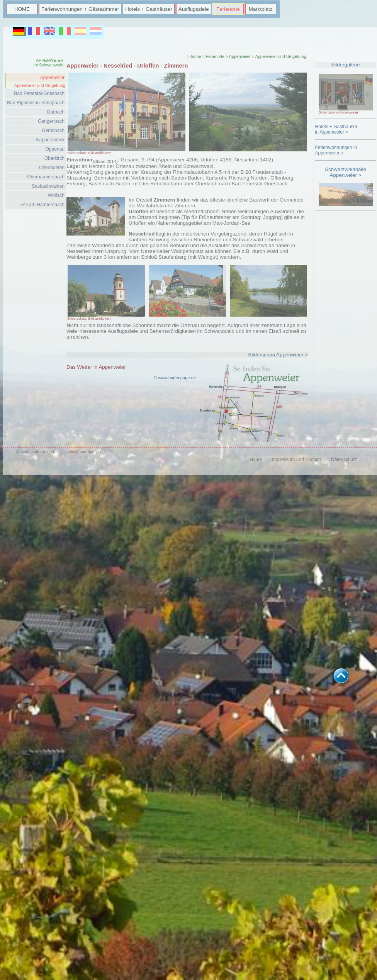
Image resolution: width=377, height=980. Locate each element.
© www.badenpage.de (175, 378)
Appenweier (52, 78)
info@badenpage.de (86, 452)
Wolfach (56, 195)
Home (256, 459)
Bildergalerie (345, 65)
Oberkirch (54, 158)
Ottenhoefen (52, 168)
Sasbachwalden (48, 186)
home (196, 56)
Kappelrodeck (50, 140)
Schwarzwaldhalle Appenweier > (346, 172)
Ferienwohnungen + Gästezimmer (80, 9)
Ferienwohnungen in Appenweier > (336, 150)
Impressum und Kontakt (296, 459)
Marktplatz (261, 9)
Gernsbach (53, 131)
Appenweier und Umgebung (40, 85)
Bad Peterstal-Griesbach (39, 93)
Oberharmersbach (46, 177)
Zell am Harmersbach (42, 205)
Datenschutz (344, 459)
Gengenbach (51, 121)
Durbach (56, 112)
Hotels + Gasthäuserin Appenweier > (336, 129)
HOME (22, 9)
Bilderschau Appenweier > (278, 355)
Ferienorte (228, 9)
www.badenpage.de (40, 452)
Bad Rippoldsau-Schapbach (36, 103)
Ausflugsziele (194, 9)
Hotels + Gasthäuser (149, 9)
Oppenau (55, 149)
